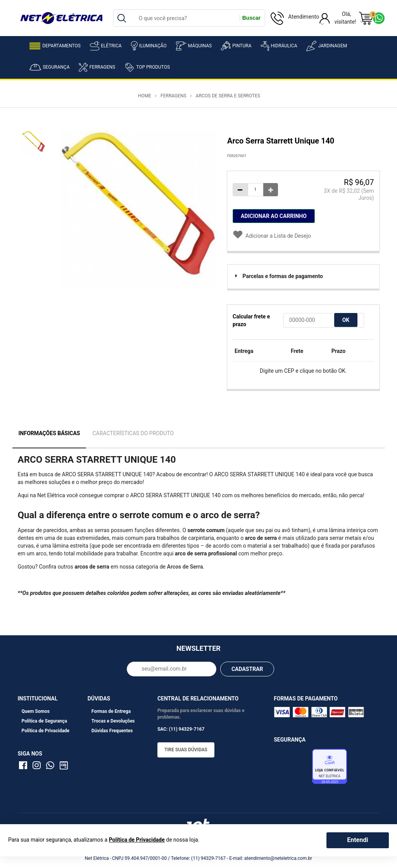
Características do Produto (133, 433)
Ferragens (97, 67)
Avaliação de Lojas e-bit (292, 768)
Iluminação (149, 46)
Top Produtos (147, 67)
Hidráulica (279, 46)
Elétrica (106, 46)
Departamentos (55, 46)
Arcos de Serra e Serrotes (228, 96)
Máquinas (194, 46)
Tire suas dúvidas (186, 750)
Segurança (49, 67)
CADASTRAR (247, 669)
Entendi (357, 840)
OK (346, 320)
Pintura (236, 46)
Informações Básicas (49, 433)
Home (145, 96)
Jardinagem (327, 46)
